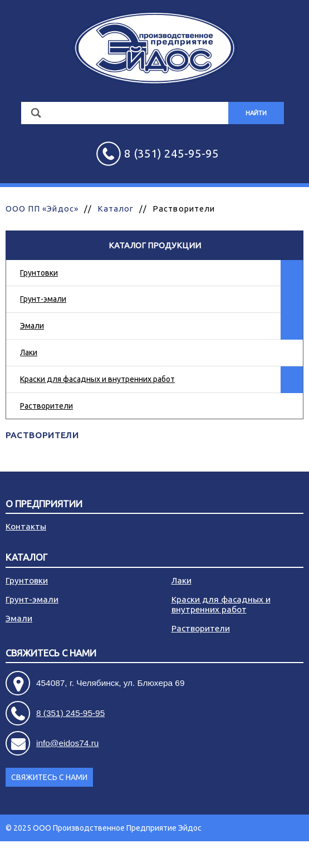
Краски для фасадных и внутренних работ (97, 379)
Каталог (116, 209)
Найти (256, 113)
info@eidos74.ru (67, 743)
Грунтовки (39, 273)
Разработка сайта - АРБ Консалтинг (239, 855)
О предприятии (44, 504)
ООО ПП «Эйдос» (42, 209)
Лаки (29, 352)
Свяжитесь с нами (51, 653)
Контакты (26, 526)
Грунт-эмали (43, 299)
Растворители (46, 406)
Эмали (32, 326)
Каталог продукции (155, 245)
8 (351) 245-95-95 (70, 713)
